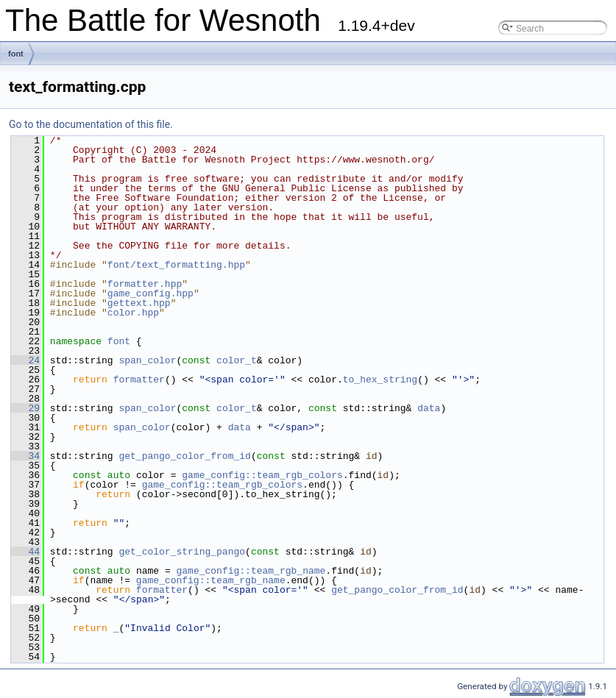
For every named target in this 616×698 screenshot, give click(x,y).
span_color (147, 360)
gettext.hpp (139, 303)
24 (25, 360)
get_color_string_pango (182, 552)
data (429, 408)
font (16, 54)
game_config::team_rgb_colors (262, 475)
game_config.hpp (151, 293)
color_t (237, 360)
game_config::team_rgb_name (251, 571)
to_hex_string (380, 380)
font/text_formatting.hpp (176, 265)
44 (25, 552)
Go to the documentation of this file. (91, 124)
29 (25, 408)
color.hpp (133, 313)
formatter (139, 380)
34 (25, 456)
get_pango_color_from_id (184, 456)
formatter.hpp (145, 284)
